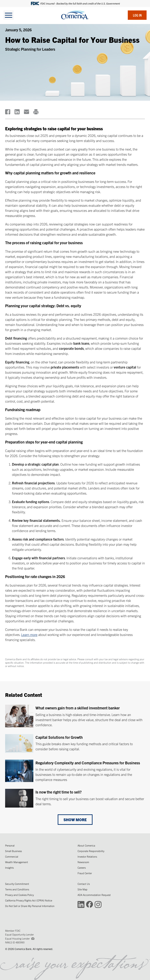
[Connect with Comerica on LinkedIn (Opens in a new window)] (81, 904)
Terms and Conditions (17, 889)
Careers (82, 867)
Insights (9, 867)
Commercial (12, 856)
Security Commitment (17, 884)
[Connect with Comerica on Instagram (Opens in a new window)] (98, 904)
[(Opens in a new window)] (8, 112)
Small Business (13, 851)
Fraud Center (85, 873)
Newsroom (83, 862)
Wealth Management (17, 862)
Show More (75, 820)
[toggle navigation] (9, 15)
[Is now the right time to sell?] (75, 798)
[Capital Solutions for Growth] (75, 743)
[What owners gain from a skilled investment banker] (75, 716)
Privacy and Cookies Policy (19, 895)
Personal (10, 845)
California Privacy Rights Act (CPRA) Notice (29, 900)
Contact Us (84, 884)
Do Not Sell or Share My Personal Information (30, 906)
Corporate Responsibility (91, 851)
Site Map (82, 889)
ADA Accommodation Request (94, 895)
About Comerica (86, 845)
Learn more (29, 634)
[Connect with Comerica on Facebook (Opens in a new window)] (90, 904)
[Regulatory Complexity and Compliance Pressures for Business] (75, 771)
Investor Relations (87, 856)
